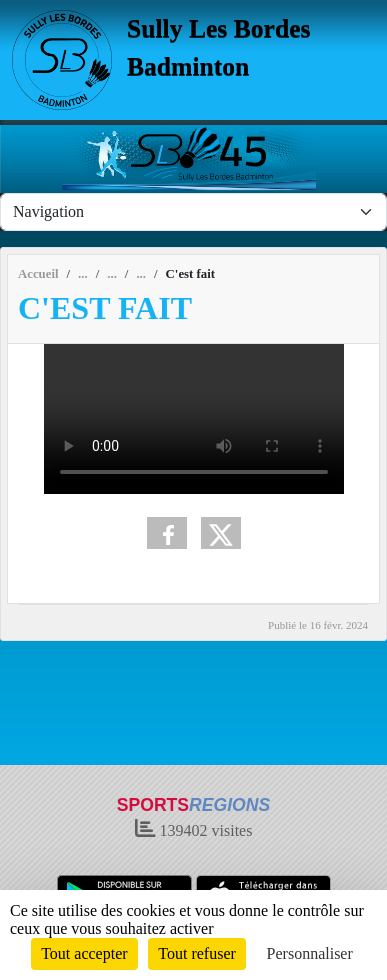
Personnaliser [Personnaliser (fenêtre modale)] (310, 953)
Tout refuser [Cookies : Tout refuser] (197, 953)
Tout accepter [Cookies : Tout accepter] (84, 953)
